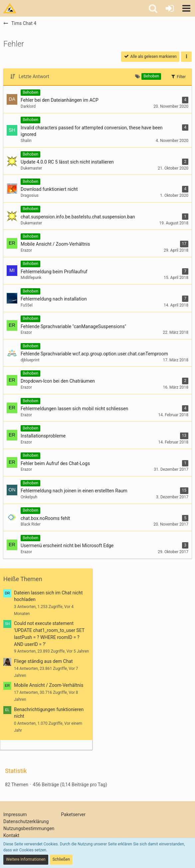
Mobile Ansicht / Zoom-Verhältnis (49, 685)
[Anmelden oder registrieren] (170, 8)
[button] (186, 8)
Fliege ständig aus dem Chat (43, 661)
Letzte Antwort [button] (34, 76)
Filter (178, 76)
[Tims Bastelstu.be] (10, 8)
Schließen (61, 859)
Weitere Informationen (26, 859)
